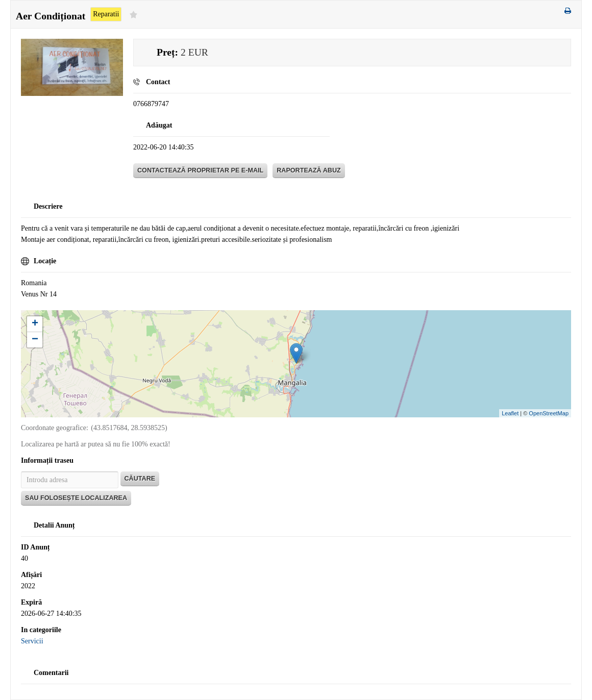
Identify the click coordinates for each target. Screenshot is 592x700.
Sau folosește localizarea (76, 498)
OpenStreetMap (549, 413)
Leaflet (510, 413)
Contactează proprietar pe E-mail (200, 170)
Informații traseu (47, 460)
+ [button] (35, 324)
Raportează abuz (309, 170)
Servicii (32, 641)
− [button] (35, 340)
